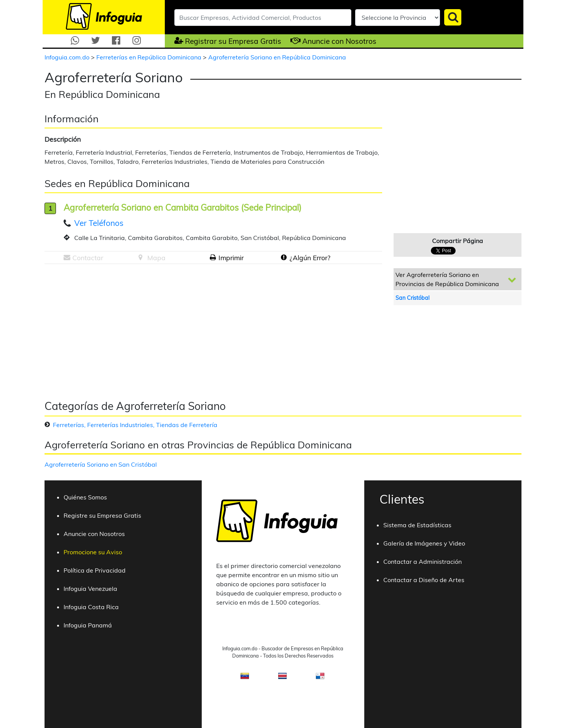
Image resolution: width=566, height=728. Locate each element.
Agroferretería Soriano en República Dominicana (277, 57)
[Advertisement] (108, 329)
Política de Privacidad (95, 570)
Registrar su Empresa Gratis (233, 41)
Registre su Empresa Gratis (102, 515)
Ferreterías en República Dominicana (150, 57)
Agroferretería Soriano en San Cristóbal (101, 464)
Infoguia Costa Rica (91, 607)
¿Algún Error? (310, 258)
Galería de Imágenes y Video (424, 543)
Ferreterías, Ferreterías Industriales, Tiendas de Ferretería (135, 425)
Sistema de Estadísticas (417, 525)
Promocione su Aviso (93, 552)
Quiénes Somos (85, 497)
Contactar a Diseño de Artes (424, 580)
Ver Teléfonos (99, 223)
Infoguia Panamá (88, 625)
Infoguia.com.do (68, 57)
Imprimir (231, 258)
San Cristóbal (412, 298)
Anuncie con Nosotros (339, 41)
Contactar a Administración (423, 562)
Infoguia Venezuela (90, 589)
